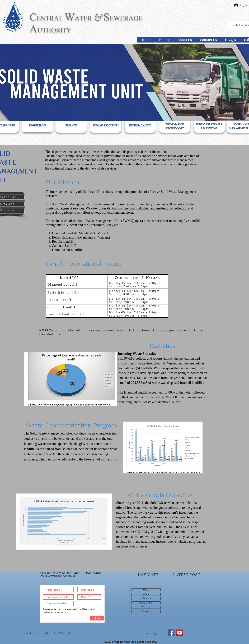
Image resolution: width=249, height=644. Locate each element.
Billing (146, 594)
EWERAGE (126, 18)
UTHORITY (54, 30)
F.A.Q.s (146, 607)
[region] (37, 126)
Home (146, 590)
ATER (83, 18)
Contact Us (146, 603)
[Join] (97, 618)
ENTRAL (50, 18)
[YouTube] (180, 633)
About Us (146, 599)
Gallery (146, 612)
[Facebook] (171, 633)
